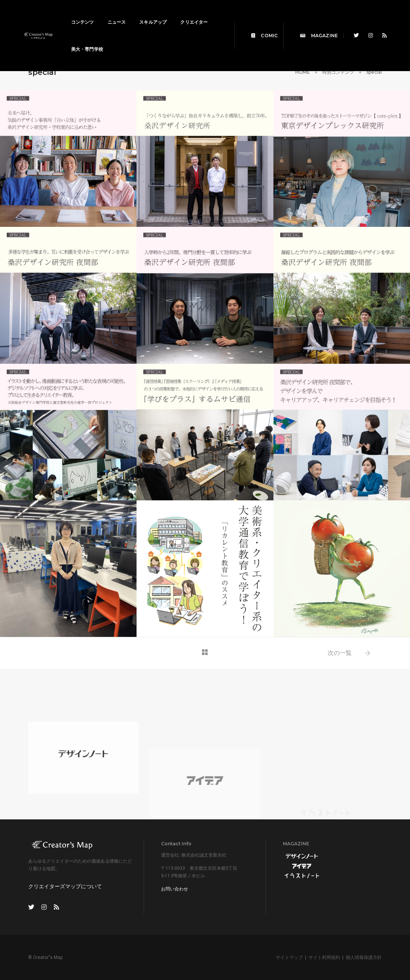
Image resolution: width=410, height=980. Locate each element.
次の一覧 (340, 653)
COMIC (260, 27)
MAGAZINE (314, 27)
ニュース (122, 13)
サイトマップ (289, 957)
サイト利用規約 (324, 957)
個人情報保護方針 (364, 957)
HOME (303, 72)
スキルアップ (158, 13)
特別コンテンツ (338, 72)
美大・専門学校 (133, 40)
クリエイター (90, 40)
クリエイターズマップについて (65, 886)
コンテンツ (87, 13)
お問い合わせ (175, 889)
